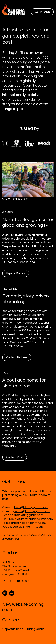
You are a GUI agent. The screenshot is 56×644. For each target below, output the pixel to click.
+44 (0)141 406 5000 (15, 581)
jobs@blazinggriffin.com (26, 527)
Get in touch (42, 12)
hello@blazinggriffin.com (31, 507)
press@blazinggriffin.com (28, 523)
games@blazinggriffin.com (31, 511)
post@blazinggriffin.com (26, 515)
